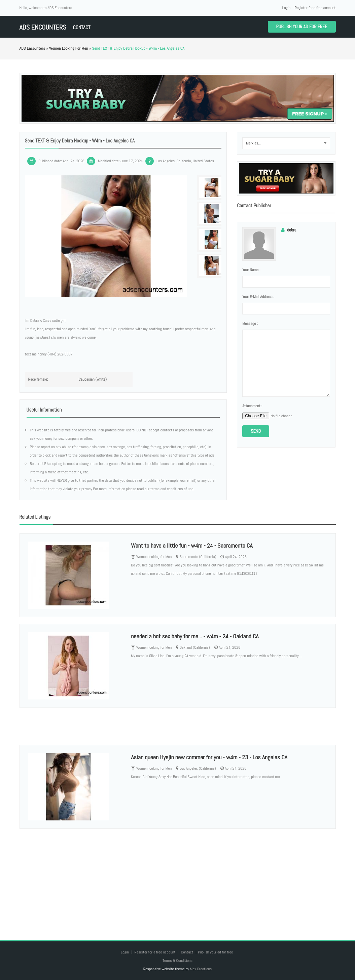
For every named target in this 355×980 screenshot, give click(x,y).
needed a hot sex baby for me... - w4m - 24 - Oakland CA (195, 636)
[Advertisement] (178, 878)
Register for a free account (315, 8)
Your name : (251, 270)
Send (256, 431)
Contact (82, 27)
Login (286, 8)
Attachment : (252, 406)
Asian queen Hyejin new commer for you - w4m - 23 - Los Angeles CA (209, 757)
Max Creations (201, 969)
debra (292, 230)
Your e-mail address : (258, 297)
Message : (250, 324)
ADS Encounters (43, 27)
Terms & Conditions (177, 961)
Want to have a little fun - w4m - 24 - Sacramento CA (192, 545)
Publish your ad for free (302, 27)
